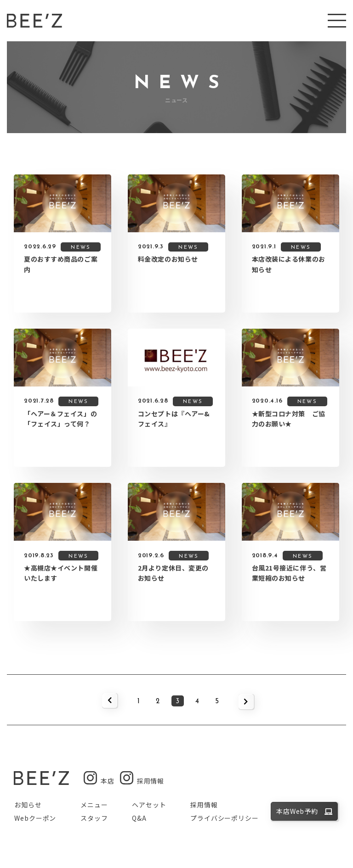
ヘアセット (149, 805)
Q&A (139, 818)
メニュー (94, 805)
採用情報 (204, 805)
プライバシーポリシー (224, 818)
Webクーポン (35, 818)
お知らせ (28, 805)
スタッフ (94, 818)
